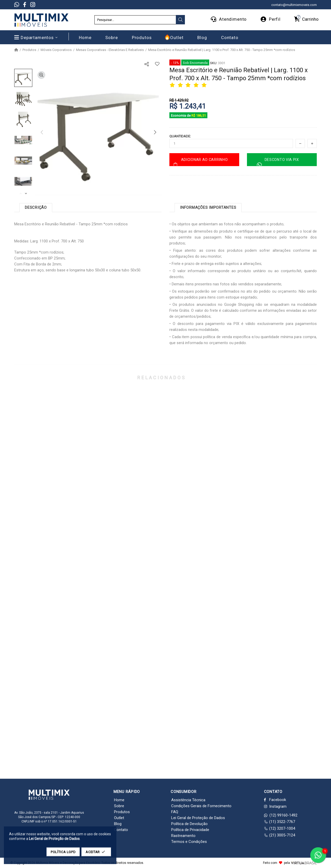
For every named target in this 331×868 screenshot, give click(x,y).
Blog (118, 824)
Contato (121, 830)
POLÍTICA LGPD (63, 854)
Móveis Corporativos (56, 50)
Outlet (119, 818)
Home (119, 800)
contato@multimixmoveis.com (294, 5)
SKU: (214, 63)
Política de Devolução (189, 824)
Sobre (119, 806)
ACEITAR (96, 854)
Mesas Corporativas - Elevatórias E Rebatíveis (110, 50)
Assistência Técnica (188, 800)
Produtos (29, 50)
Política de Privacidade (190, 830)
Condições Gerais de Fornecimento (201, 806)
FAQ (175, 812)
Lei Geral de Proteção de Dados (198, 818)
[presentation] (180, 20)
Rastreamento (183, 836)
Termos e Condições (189, 842)
